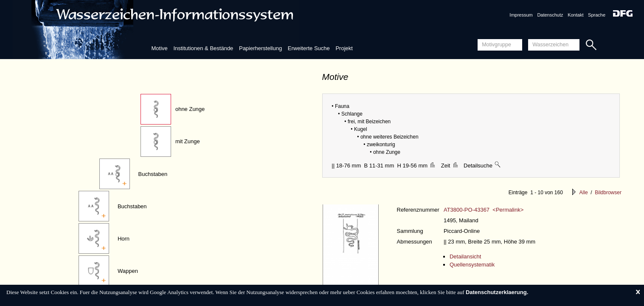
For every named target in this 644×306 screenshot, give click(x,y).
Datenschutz (550, 15)
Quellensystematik (472, 265)
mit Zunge (188, 141)
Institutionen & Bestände (203, 48)
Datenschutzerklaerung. (497, 292)
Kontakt (575, 15)
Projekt (344, 48)
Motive (159, 48)
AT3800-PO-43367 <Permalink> (484, 210)
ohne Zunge (190, 109)
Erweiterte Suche (309, 48)
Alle (584, 193)
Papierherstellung (260, 48)
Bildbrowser (608, 193)
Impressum (521, 15)
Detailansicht (465, 256)
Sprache (597, 15)
